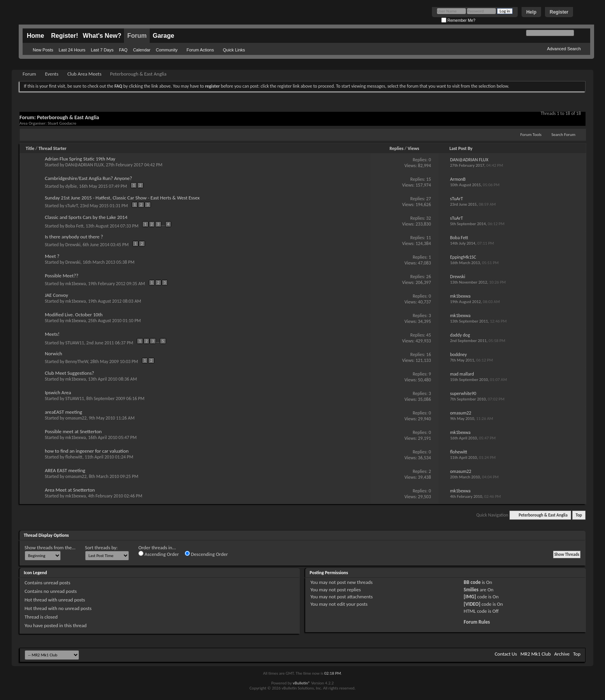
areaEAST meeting (64, 412)
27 (428, 199)
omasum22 (76, 418)
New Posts (43, 50)
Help (531, 12)
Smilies (471, 590)
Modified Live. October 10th (74, 315)
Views (414, 148)
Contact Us (506, 654)
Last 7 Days (102, 50)
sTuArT (72, 206)
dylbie (71, 186)
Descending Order (206, 554)
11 (428, 238)
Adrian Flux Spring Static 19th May (80, 159)
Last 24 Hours (72, 50)
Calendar (142, 50)
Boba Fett (74, 226)
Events (51, 74)
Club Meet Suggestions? (69, 373)
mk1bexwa (76, 284)
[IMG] (470, 597)
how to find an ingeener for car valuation (87, 451)
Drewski (73, 245)
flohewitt (74, 457)
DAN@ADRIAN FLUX (85, 165)
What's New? (102, 36)
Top (579, 515)
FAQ (123, 50)
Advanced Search (564, 49)
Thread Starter (53, 148)
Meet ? (52, 256)
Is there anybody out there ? (74, 237)
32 (428, 218)
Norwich (53, 354)
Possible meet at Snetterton (73, 431)
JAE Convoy (57, 295)
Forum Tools (531, 135)
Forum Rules (477, 622)
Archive (562, 654)
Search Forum (564, 135)
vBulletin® (302, 683)
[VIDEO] (472, 604)
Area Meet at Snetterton (70, 490)
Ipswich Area (58, 392)
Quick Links (234, 50)
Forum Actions (200, 50)
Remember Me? (458, 20)
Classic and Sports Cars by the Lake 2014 (86, 217)
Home (35, 36)
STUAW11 (75, 342)
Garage (164, 36)
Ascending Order (159, 554)
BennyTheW (77, 361)
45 (428, 335)
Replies (396, 148)
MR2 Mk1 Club (536, 654)
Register (559, 12)
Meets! (52, 334)
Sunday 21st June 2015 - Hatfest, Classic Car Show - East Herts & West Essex (122, 198)
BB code (472, 582)
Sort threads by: (101, 547)
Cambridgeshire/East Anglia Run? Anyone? (88, 178)
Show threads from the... (50, 547)
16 (428, 354)
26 (428, 277)
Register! (65, 36)
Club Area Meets (84, 74)
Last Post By (461, 148)
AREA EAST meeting (65, 470)
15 (428, 179)
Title (30, 148)
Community (167, 50)
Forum (137, 36)
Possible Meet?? (62, 276)
